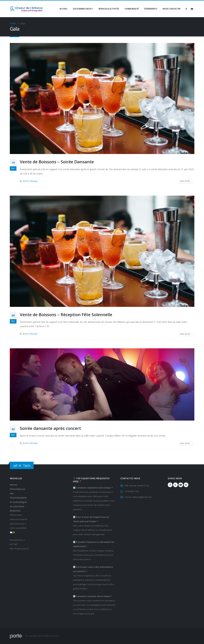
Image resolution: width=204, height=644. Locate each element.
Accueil (64, 9)
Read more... (186, 181)
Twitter (175, 485)
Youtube (181, 485)
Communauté (132, 9)
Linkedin (186, 485)
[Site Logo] (26, 9)
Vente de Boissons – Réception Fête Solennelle (66, 315)
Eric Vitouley (32, 181)
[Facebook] (186, 9)
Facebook (170, 485)
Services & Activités (109, 9)
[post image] (102, 99)
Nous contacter (171, 9)
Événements (151, 9)
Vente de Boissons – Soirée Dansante (57, 162)
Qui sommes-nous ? (83, 9)
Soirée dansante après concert (50, 428)
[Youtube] (192, 9)
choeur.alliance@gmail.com (138, 497)
